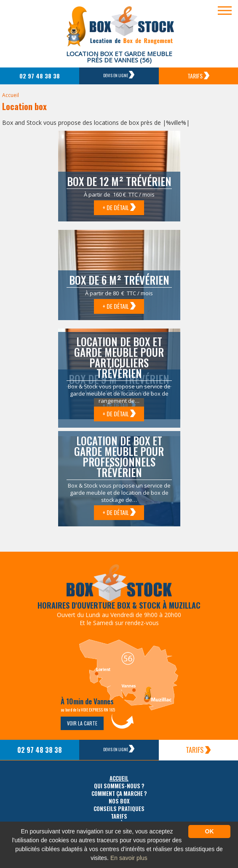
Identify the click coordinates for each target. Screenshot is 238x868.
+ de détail (119, 207)
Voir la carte (82, 723)
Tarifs (198, 76)
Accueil (11, 95)
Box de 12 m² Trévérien (119, 181)
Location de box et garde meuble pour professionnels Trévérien (119, 456)
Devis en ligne (119, 75)
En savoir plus (129, 858)
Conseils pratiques (119, 809)
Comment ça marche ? (119, 794)
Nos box (119, 801)
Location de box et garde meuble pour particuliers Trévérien (119, 357)
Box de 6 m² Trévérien (119, 280)
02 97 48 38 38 (40, 76)
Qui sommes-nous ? (119, 786)
